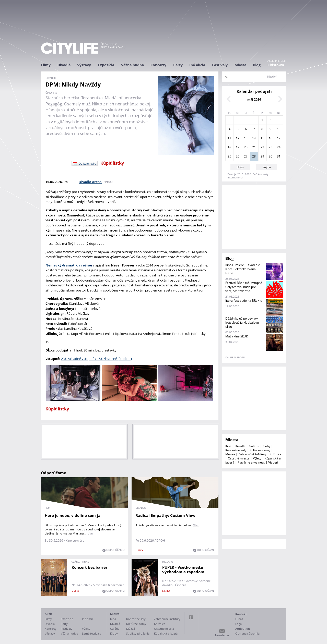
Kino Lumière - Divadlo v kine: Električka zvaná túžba (242, 269)
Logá (238, 624)
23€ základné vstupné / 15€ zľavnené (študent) (96, 359)
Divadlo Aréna (90, 182)
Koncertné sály (236, 450)
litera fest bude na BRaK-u (244, 301)
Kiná (228, 446)
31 (279, 156)
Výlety (257, 458)
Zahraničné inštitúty (252, 454)
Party (178, 65)
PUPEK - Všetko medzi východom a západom (183, 569)
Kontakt (241, 614)
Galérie (254, 446)
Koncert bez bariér (90, 567)
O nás (239, 619)
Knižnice (276, 454)
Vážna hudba (132, 65)
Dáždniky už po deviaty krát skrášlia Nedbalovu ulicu (242, 323)
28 (254, 156)
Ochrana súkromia (247, 633)
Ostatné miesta (239, 458)
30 (271, 156)
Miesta (240, 65)
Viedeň (273, 462)
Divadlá (64, 65)
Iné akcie (197, 65)
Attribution (243, 629)
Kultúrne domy (260, 450)
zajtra (267, 167)
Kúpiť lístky (112, 163)
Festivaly (220, 65)
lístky (139, 550)
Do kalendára (87, 163)
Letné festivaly (92, 633)
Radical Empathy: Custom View (165, 515)
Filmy (46, 65)
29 (262, 156)
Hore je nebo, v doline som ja (73, 515)
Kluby (266, 446)
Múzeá (230, 454)
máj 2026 (254, 99)
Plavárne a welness (251, 462)
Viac (91, 533)
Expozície (106, 65)
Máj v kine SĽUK (237, 336)
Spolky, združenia (138, 633)
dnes (240, 167)
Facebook (191, 617)
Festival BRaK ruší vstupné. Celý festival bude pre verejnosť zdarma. (244, 287)
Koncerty (158, 65)
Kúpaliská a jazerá (166, 633)
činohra (51, 93)
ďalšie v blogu (235, 357)
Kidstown (276, 65)
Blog (257, 65)
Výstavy (84, 65)
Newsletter (222, 635)
